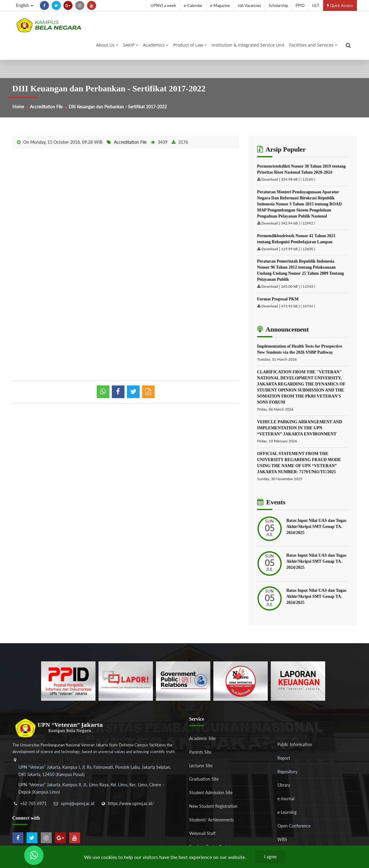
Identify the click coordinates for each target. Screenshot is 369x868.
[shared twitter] (133, 392)
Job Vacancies (249, 5)
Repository (287, 772)
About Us (107, 45)
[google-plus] (68, 5)
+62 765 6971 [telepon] (33, 803)
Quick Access (340, 5)
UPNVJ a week (163, 5)
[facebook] (44, 5)
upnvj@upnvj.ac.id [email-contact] (78, 803)
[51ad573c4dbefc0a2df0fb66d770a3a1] (241, 681)
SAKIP (131, 45)
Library (284, 785)
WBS (282, 839)
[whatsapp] (103, 392)
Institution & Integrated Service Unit (248, 45)
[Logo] (49, 25)
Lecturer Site (201, 766)
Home (18, 107)
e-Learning (287, 812)
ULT (316, 5)
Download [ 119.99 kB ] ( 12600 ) (288, 249)
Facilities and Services (313, 45)
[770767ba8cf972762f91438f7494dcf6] (298, 681)
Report (284, 758)
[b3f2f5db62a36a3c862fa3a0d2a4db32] (126, 681)
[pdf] (148, 392)
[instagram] (80, 5)
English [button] (25, 5)
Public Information (295, 744)
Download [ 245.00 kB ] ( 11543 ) (288, 286)
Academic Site (202, 738)
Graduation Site (204, 779)
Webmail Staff (202, 833)
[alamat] (95, 780)
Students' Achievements (212, 820)
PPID (300, 5)
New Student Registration (213, 806)
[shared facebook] (118, 392)
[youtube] (92, 5)
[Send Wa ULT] (34, 855)
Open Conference (294, 826)
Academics (156, 45)
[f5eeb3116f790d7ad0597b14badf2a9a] (183, 681)
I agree (270, 857)
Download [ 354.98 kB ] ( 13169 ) (288, 179)
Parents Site (200, 752)
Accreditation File (46, 107)
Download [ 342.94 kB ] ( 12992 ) (288, 223)
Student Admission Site (211, 793)
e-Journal (286, 799)
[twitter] (56, 5)
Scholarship (278, 5)
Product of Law (190, 45)
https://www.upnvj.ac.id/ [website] (131, 803)
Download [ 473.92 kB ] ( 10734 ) (288, 306)
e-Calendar (193, 5)
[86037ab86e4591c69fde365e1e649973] (68, 681)
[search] (348, 45)
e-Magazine (220, 5)
